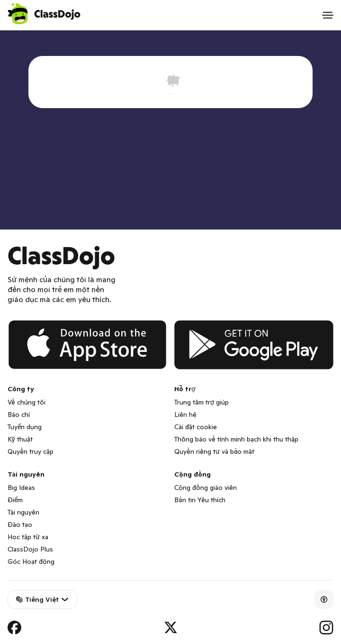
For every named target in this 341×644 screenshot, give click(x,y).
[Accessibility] (324, 599)
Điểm (15, 500)
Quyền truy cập (31, 451)
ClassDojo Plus (30, 549)
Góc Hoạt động (31, 561)
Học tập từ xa (28, 537)
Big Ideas (21, 488)
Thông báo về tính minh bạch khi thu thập (236, 439)
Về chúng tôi (27, 402)
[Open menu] (328, 15)
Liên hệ (185, 414)
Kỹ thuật (20, 439)
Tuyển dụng (25, 427)
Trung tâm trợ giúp (202, 402)
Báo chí (19, 414)
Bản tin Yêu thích (200, 500)
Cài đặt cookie (196, 427)
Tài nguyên (23, 512)
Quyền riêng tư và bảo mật (214, 451)
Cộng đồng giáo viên (206, 488)
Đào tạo (20, 524)
